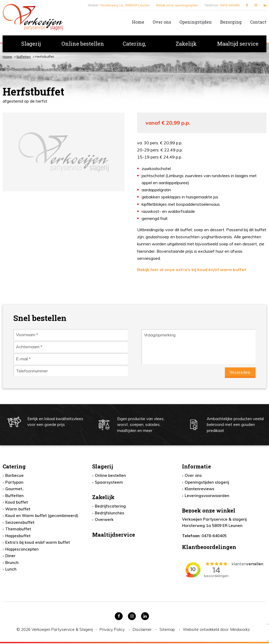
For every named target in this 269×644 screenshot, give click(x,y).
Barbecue (14, 476)
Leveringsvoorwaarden (207, 496)
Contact (258, 22)
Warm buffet (18, 510)
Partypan (14, 483)
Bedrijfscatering (110, 507)
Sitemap (168, 630)
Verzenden (240, 373)
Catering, (134, 44)
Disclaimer (143, 630)
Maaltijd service (238, 44)
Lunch (11, 570)
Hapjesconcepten (22, 550)
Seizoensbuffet (20, 523)
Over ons (162, 22)
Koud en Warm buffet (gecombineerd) (42, 516)
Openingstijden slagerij (207, 483)
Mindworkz (240, 630)
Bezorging (231, 22)
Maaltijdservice (114, 535)
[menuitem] (134, 22)
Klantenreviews (200, 490)
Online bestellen (83, 44)
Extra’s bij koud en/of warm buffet (38, 543)
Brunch (12, 563)
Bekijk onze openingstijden (177, 5)
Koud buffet (17, 503)
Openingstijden (196, 22)
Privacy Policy (113, 630)
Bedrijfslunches (110, 513)
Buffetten (24, 57)
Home (138, 22)
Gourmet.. (14, 490)
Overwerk (104, 520)
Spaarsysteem (109, 483)
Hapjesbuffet (18, 536)
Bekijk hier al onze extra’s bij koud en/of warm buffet (192, 270)
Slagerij (31, 44)
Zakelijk (186, 44)
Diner (10, 556)
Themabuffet (18, 530)
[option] (64, 152)
